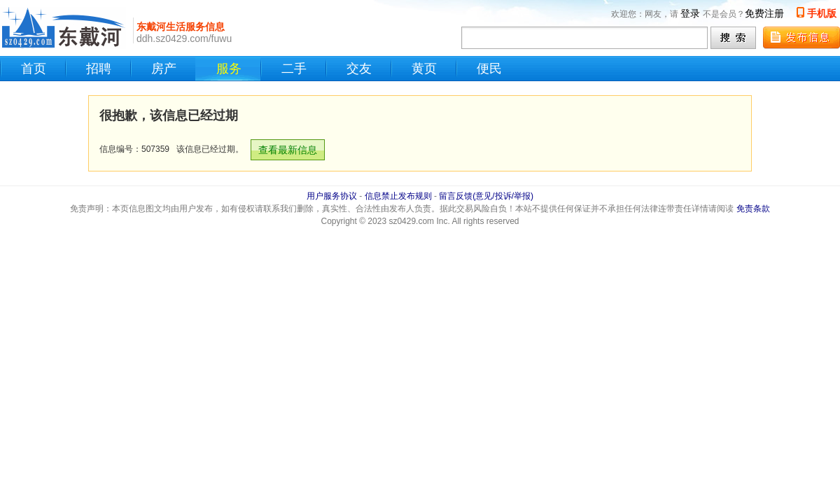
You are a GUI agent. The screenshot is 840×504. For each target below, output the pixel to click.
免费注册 (764, 13)
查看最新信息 (288, 150)
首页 (34, 69)
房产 (164, 69)
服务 (229, 69)
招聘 (99, 69)
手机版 (822, 13)
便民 (489, 69)
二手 (294, 69)
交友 (359, 69)
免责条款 (753, 209)
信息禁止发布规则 (398, 196)
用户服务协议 (332, 196)
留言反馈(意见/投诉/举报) (486, 196)
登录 (690, 13)
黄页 (424, 69)
